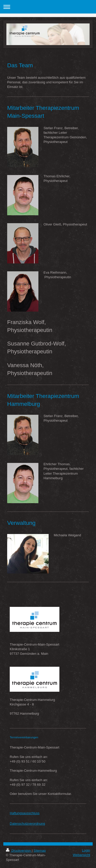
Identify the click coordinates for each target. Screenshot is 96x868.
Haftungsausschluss (25, 813)
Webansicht (81, 855)
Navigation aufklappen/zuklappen (48, 7)
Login (86, 850)
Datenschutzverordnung (27, 824)
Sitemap (40, 851)
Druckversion (19, 851)
